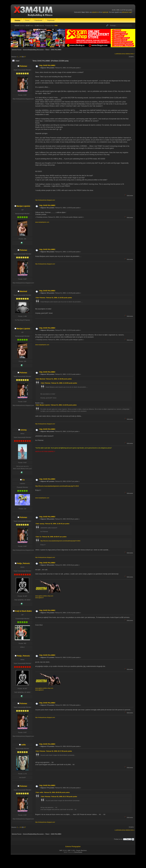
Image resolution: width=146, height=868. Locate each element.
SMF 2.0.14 (63, 850)
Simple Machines (81, 850)
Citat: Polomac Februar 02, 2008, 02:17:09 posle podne (54, 751)
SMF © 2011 (71, 850)
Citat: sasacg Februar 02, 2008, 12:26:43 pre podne (52, 524)
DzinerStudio (78, 852)
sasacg (23, 430)
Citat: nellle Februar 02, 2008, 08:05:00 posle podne (53, 792)
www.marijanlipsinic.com (42, 222)
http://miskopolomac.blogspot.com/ (45, 200)
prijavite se (95, 12)
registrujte (105, 12)
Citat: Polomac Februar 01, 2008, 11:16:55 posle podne (54, 298)
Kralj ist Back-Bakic (23, 611)
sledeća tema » (130, 54)
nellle (23, 745)
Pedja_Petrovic (23, 563)
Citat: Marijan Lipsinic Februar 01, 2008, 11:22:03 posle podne (56, 405)
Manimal (23, 291)
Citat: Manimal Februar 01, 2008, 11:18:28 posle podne (54, 379)
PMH (56, 26)
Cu (23, 480)
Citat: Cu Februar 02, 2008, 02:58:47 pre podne (51, 537)
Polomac (23, 66)
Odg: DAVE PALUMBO (47, 65)
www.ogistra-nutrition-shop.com (44, 596)
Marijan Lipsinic (23, 206)
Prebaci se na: (118, 839)
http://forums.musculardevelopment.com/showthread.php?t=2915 (57, 486)
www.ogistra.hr (39, 598)
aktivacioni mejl (127, 12)
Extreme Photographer (73, 847)
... (19, 57)
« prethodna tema (120, 54)
